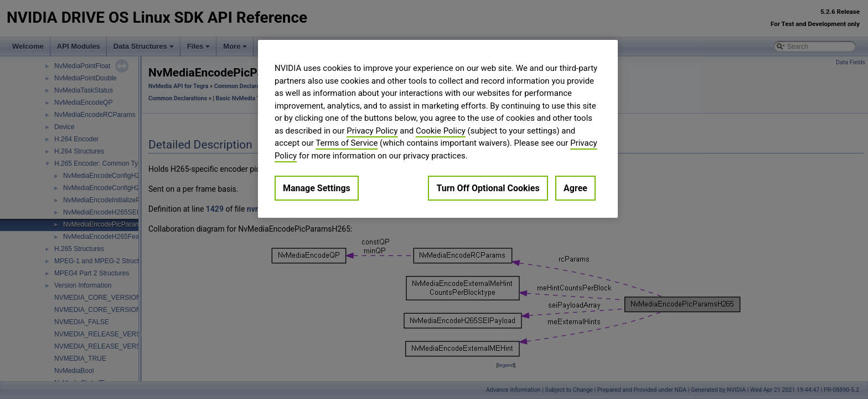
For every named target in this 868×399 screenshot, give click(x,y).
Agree (575, 188)
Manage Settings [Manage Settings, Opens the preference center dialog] (317, 188)
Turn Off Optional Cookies (488, 188)
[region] (438, 129)
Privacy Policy (372, 131)
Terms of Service (347, 143)
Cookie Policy (441, 131)
